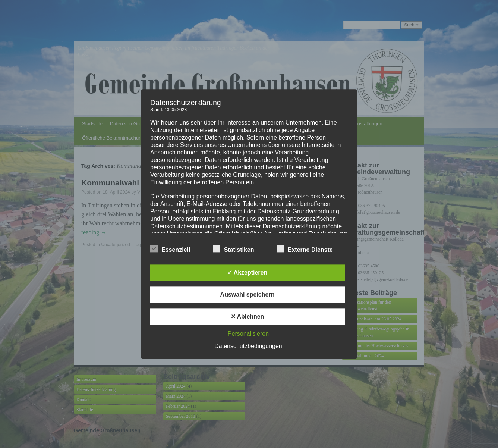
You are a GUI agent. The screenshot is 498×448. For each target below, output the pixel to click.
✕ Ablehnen (248, 317)
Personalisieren (248, 334)
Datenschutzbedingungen (248, 346)
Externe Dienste (305, 249)
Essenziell (170, 249)
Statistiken (234, 249)
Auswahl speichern (248, 295)
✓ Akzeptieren (248, 272)
